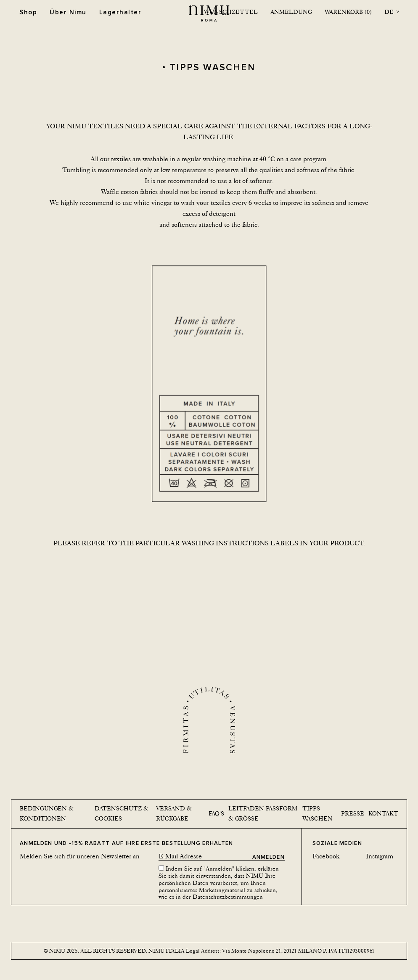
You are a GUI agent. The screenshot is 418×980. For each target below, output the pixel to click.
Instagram (380, 856)
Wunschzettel (231, 12)
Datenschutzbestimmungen (228, 897)
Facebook (326, 856)
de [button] (389, 12)
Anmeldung (291, 12)
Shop (28, 12)
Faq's (216, 813)
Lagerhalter (120, 12)
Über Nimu (68, 12)
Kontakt (383, 813)
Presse (353, 813)
